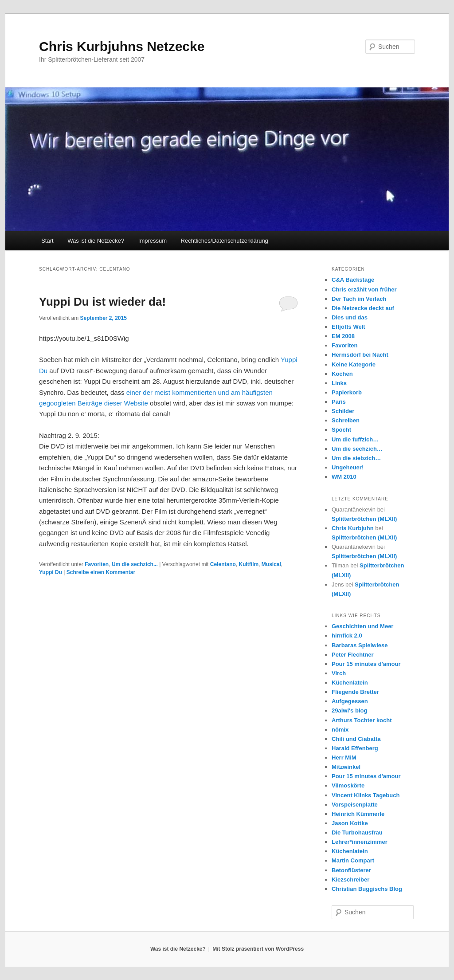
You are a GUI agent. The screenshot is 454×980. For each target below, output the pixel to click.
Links (339, 383)
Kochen (342, 374)
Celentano (223, 564)
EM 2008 (343, 336)
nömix (340, 730)
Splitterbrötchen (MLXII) (364, 519)
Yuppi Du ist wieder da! (102, 302)
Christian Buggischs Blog (367, 889)
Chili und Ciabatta (356, 739)
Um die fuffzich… (355, 439)
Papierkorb (347, 392)
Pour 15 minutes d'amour (366, 664)
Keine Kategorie (354, 364)
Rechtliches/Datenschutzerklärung (225, 241)
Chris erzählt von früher (364, 289)
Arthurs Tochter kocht (362, 720)
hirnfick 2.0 (347, 636)
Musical (271, 564)
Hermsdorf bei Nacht (360, 355)
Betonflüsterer (351, 870)
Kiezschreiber (350, 880)
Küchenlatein (350, 683)
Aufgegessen (350, 701)
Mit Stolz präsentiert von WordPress (258, 949)
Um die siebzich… (356, 458)
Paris (339, 402)
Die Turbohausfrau (357, 832)
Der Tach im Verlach (359, 299)
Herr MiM (344, 758)
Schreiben (346, 420)
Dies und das (350, 317)
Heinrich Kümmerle (358, 814)
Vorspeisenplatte (355, 805)
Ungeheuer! (348, 467)
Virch (339, 673)
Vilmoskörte (348, 785)
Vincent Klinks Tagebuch (366, 795)
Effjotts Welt (348, 327)
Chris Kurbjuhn (353, 528)
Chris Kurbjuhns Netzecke (122, 46)
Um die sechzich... (135, 564)
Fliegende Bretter (355, 692)
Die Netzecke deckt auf (363, 308)
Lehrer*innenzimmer (360, 842)
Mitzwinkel (346, 767)
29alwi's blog (349, 710)
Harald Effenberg (355, 748)
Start (47, 241)
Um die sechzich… (357, 449)
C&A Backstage (353, 280)
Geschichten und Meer (362, 626)
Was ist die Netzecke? (96, 241)
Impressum (153, 241)
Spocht (341, 430)
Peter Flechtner (353, 655)
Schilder (343, 411)
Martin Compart (353, 860)
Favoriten (97, 564)
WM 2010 (344, 477)
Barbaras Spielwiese (360, 645)
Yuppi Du (51, 572)
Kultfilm (249, 564)
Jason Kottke (350, 823)
